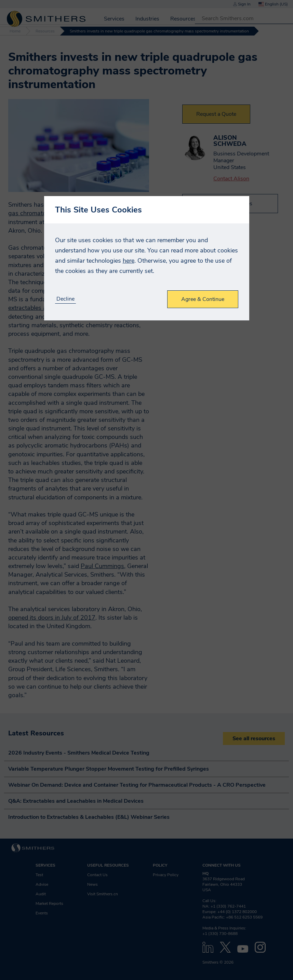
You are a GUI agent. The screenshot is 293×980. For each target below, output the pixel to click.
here (129, 261)
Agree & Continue (203, 299)
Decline (65, 299)
